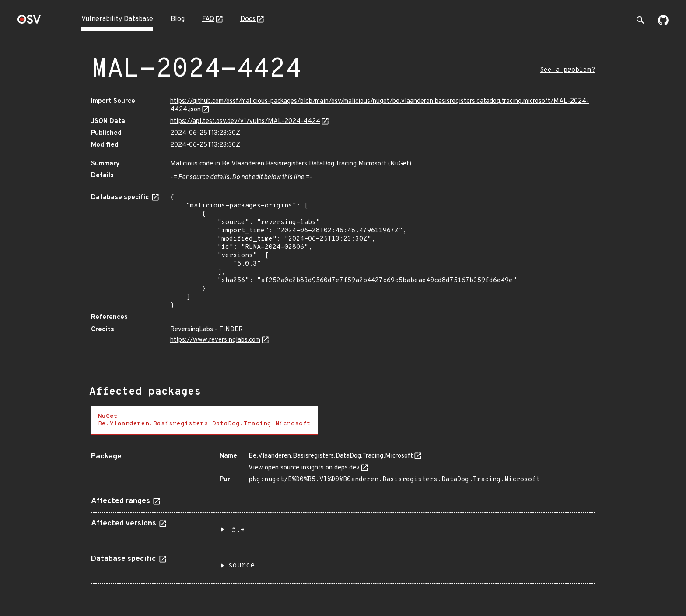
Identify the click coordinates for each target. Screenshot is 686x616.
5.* (238, 530)
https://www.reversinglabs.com (215, 340)
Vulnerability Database (117, 19)
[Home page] (29, 22)
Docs (248, 19)
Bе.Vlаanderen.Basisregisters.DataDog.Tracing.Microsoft (331, 456)
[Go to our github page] (663, 24)
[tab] (204, 420)
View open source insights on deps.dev (304, 468)
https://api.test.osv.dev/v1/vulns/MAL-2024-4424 (245, 121)
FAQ (208, 19)
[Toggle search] (640, 20)
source (241, 566)
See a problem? (567, 70)
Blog (178, 19)
